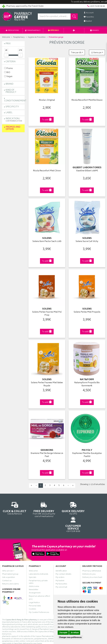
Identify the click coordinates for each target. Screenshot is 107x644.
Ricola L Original (47, 100)
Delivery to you (89, 557)
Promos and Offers (13, 128)
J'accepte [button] (63, 633)
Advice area (34, 569)
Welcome (6, 37)
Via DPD (67, 507)
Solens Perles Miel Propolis (87, 310)
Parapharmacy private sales (38, 565)
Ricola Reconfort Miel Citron (47, 170)
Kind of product (11, 91)
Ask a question (9, 561)
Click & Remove (13, 507)
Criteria (11, 62)
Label (9, 113)
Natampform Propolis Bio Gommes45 (87, 382)
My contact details (63, 557)
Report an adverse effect (39, 579)
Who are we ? (8, 554)
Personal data (35, 589)
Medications (12, 31)
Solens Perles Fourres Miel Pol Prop (47, 312)
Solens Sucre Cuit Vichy (87, 240)
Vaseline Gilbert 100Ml (87, 170)
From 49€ (40, 507)
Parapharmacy (33, 31)
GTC (31, 582)
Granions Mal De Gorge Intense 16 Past (47, 452)
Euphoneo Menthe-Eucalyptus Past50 (87, 452)
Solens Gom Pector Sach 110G (47, 240)
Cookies (32, 592)
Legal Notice (34, 586)
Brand (9, 84)
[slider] (6, 55)
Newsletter (34, 573)
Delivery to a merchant (92, 561)
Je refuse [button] (75, 633)
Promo (8, 68)
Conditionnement (15, 101)
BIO (7, 72)
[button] (77, 52)
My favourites (61, 567)
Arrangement (35, 576)
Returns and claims (11, 567)
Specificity (12, 107)
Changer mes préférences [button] (70, 637)
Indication (14, 120)
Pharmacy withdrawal (92, 554)
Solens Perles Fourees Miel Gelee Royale (47, 382)
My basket (60, 564)
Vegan (8, 76)
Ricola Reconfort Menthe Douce (87, 100)
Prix (8, 44)
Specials (53, 31)
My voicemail (61, 570)
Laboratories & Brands (39, 557)
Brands (95, 31)
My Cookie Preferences (39, 595)
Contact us (7, 564)
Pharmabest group (10, 557)
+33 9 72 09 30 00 (94, 507)
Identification (61, 554)
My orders (60, 561)
